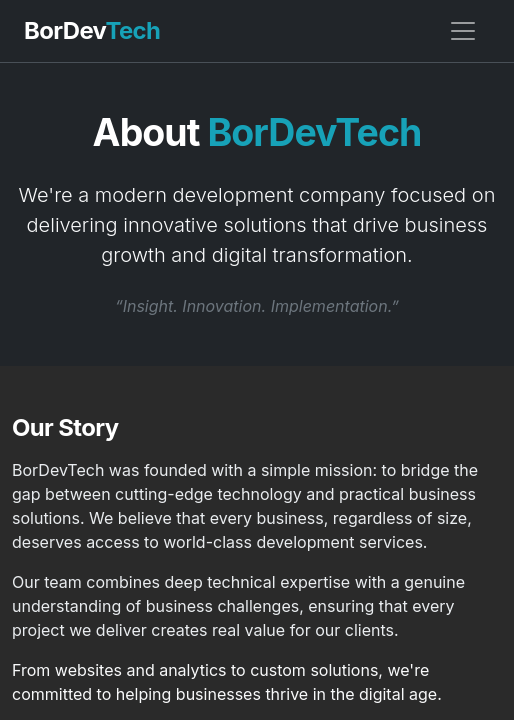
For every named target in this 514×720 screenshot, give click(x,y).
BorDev (92, 30)
